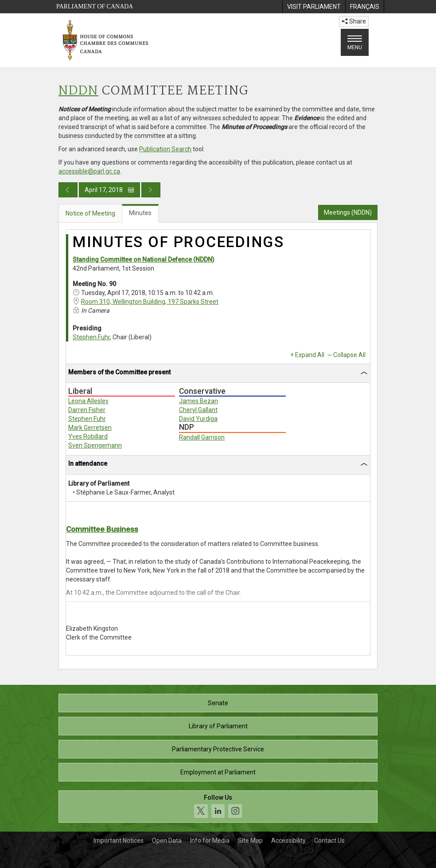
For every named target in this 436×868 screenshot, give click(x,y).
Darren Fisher (87, 410)
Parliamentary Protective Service (218, 749)
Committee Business (102, 529)
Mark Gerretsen (90, 428)
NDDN (78, 91)
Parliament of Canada (95, 6)
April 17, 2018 (109, 190)
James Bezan (199, 401)
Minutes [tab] (140, 213)
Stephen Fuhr (91, 337)
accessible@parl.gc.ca (89, 171)
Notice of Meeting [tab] (90, 213)
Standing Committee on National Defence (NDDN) (144, 259)
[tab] (218, 374)
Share (354, 21)
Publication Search (165, 149)
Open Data (167, 841)
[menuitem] (314, 7)
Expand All (310, 355)
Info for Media (210, 841)
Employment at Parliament (218, 772)
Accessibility (288, 841)
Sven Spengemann (95, 445)
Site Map (250, 841)
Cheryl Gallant (198, 410)
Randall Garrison (202, 437)
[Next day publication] (151, 190)
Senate (218, 703)
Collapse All (349, 355)
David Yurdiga (198, 419)
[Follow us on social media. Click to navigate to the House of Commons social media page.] (218, 807)
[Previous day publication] (68, 190)
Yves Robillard (88, 436)
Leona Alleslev (88, 401)
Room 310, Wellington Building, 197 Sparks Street (150, 302)
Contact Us (329, 841)
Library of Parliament (218, 726)
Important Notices (119, 841)
